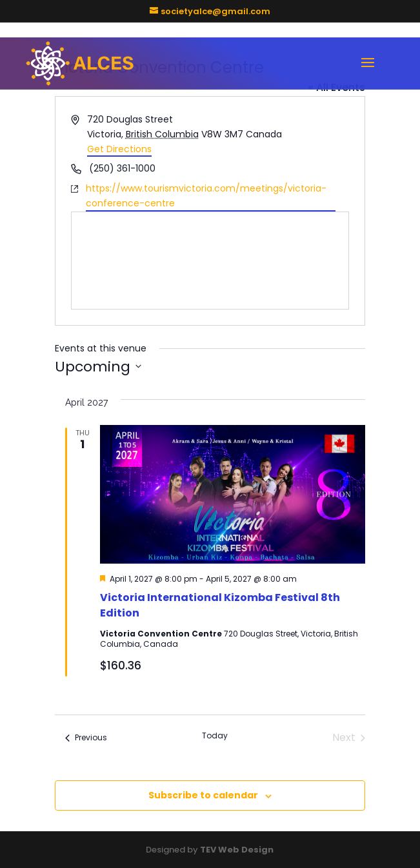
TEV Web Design (237, 850)
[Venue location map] (210, 261)
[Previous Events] (86, 738)
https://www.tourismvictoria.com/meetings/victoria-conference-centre (206, 196)
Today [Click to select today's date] (215, 736)
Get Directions (119, 149)
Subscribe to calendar (203, 795)
